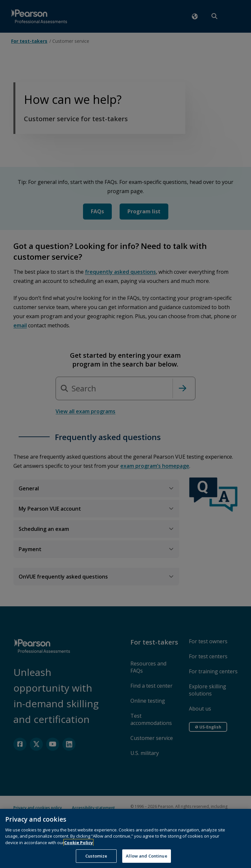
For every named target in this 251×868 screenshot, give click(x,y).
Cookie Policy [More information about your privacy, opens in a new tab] (78, 852)
